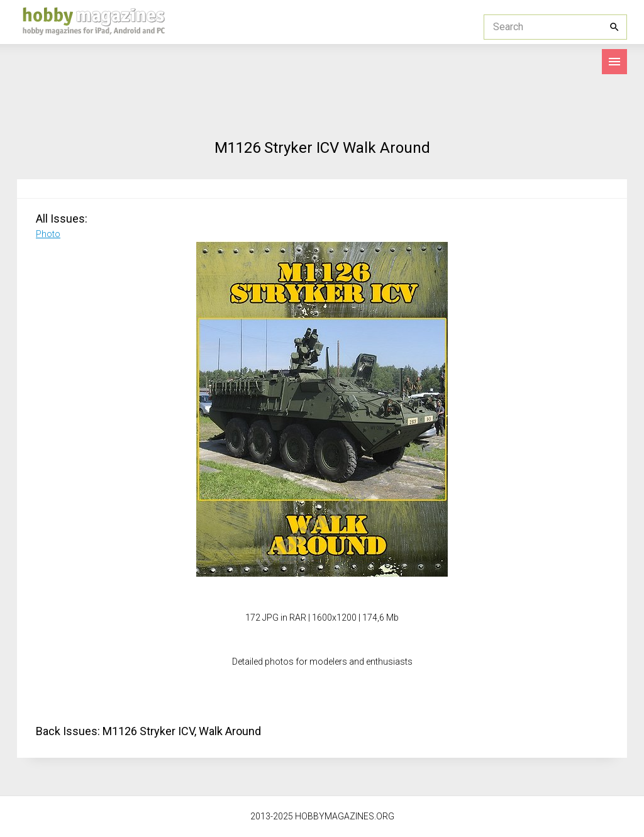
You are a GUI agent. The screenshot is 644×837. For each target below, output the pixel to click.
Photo (48, 234)
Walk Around (230, 731)
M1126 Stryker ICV (148, 731)
